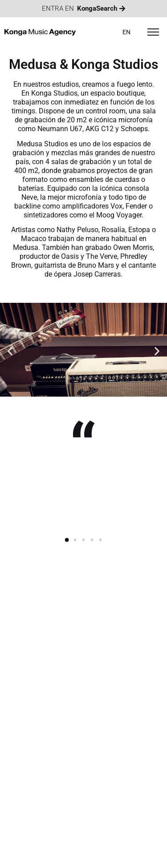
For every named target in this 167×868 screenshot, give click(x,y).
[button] (10, 351)
